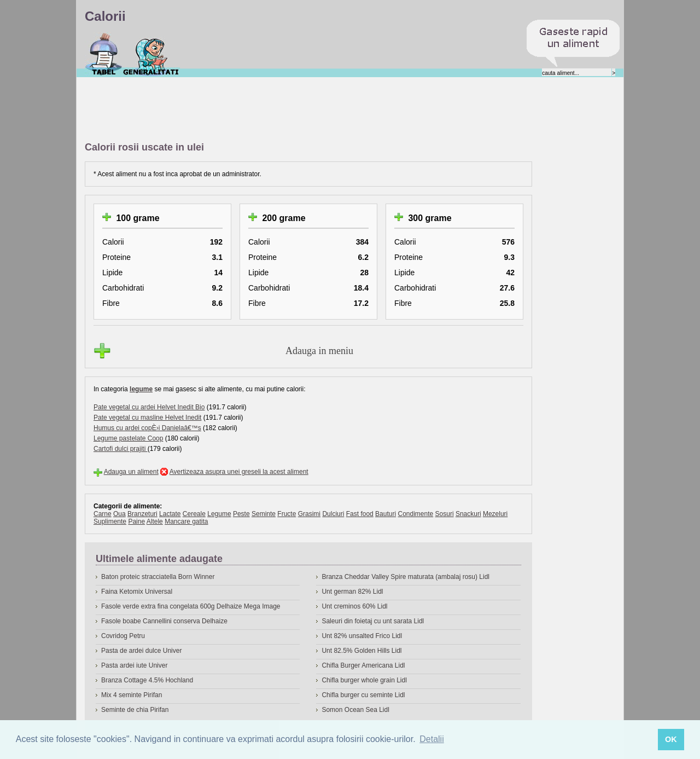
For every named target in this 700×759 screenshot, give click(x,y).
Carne (103, 514)
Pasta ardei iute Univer (134, 665)
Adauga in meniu (319, 351)
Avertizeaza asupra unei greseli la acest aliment (239, 472)
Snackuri (468, 514)
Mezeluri (495, 514)
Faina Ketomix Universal (137, 592)
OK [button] (671, 739)
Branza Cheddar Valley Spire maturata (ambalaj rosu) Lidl (406, 577)
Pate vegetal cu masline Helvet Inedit (147, 418)
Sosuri (445, 514)
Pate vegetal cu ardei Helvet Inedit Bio (149, 407)
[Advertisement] (284, 110)
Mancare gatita (186, 522)
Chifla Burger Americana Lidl (363, 665)
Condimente (415, 514)
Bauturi (386, 514)
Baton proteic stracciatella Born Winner (158, 577)
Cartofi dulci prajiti (121, 449)
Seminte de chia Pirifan (135, 710)
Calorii (104, 54)
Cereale (194, 514)
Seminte (264, 514)
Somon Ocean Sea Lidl (355, 710)
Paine (136, 522)
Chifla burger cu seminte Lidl (363, 695)
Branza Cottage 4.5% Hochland (147, 680)
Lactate (170, 514)
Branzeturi (142, 514)
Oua (119, 514)
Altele (155, 522)
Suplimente (110, 522)
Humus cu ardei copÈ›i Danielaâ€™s (147, 428)
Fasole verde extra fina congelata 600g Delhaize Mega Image (191, 606)
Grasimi (309, 514)
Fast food (360, 514)
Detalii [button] (431, 739)
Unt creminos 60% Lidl (354, 606)
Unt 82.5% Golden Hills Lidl (361, 651)
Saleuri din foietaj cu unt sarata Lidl (373, 621)
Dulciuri (333, 514)
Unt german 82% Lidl (352, 592)
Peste (241, 514)
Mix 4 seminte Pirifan (132, 695)
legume (141, 389)
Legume (219, 514)
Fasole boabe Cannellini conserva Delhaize (164, 621)
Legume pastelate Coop (128, 438)
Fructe (287, 514)
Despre (151, 54)
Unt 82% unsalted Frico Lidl (362, 636)
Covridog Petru (123, 636)
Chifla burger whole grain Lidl (364, 680)
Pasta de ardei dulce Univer (141, 651)
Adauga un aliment (131, 472)
